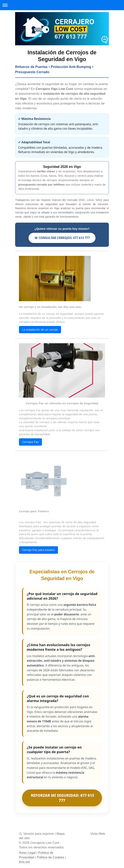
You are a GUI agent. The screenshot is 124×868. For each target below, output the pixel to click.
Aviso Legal (27, 853)
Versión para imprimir (37, 834)
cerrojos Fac (33, 410)
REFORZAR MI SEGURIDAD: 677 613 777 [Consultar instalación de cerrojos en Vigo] (62, 798)
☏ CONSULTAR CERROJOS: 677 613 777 (62, 238)
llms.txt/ (24, 862)
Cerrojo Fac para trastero (38, 550)
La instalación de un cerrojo (40, 330)
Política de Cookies (51, 857)
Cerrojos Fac (30, 442)
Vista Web (98, 834)
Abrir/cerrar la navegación (62, 5)
